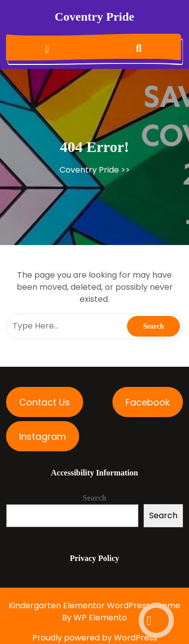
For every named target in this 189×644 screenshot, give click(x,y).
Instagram (43, 436)
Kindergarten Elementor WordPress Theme (94, 606)
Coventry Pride (95, 17)
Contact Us (45, 402)
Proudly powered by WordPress (95, 638)
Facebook (148, 402)
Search (94, 498)
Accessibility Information (94, 473)
